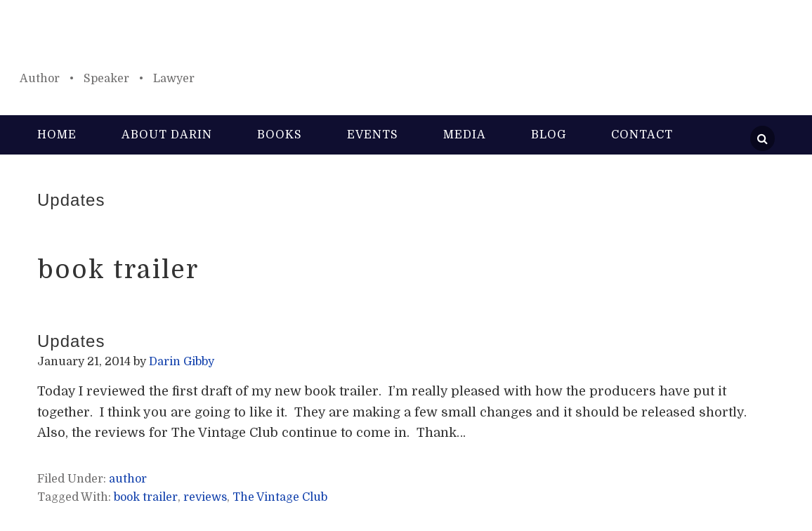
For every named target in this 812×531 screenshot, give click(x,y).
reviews (205, 497)
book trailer (146, 497)
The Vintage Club (280, 497)
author (128, 479)
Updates (71, 200)
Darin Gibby (406, 42)
